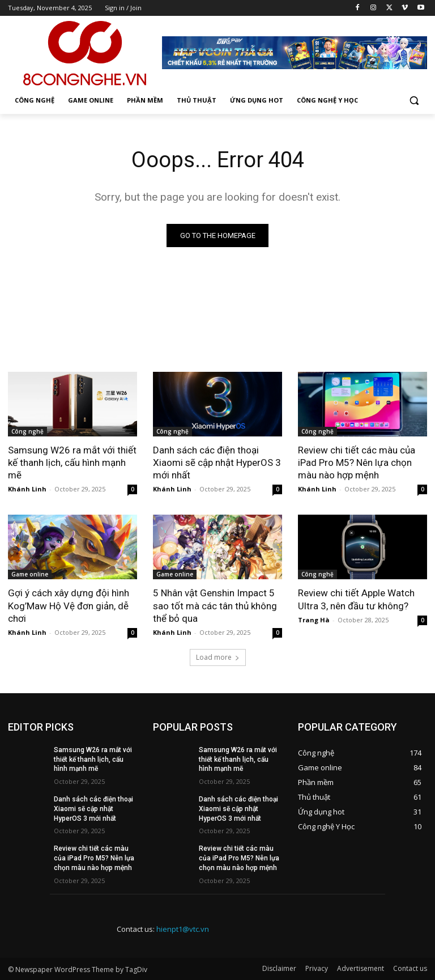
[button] (414, 101)
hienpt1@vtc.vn (183, 929)
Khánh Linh (27, 489)
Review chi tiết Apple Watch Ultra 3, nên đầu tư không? (356, 599)
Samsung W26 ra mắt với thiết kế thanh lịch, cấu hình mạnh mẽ (72, 463)
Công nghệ (27, 431)
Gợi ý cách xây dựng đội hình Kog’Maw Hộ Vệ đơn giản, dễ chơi (69, 605)
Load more (218, 657)
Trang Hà (314, 620)
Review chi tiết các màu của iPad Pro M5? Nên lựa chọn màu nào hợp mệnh (357, 463)
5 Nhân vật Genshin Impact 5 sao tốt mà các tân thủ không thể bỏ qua (215, 605)
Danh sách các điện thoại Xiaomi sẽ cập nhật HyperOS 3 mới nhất (217, 463)
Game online (30, 574)
